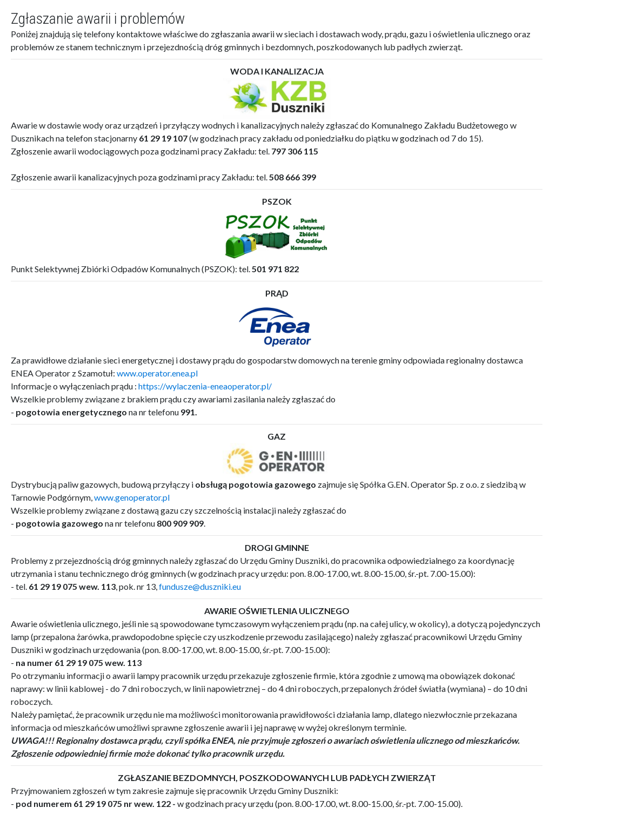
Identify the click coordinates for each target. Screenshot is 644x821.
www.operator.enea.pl (157, 373)
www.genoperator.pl (132, 497)
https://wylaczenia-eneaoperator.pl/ (205, 386)
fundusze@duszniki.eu (200, 586)
